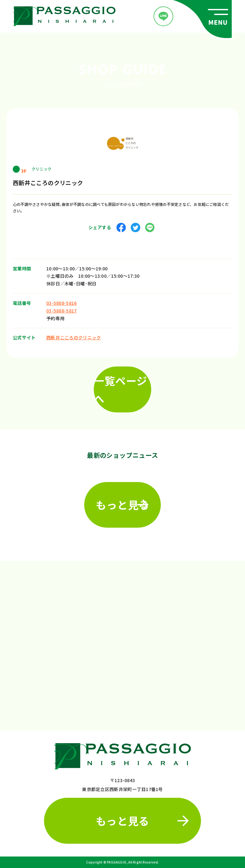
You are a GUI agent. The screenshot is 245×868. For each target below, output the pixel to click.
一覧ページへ (120, 387)
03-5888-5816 (61, 301)
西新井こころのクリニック (74, 336)
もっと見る (122, 503)
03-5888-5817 (61, 309)
